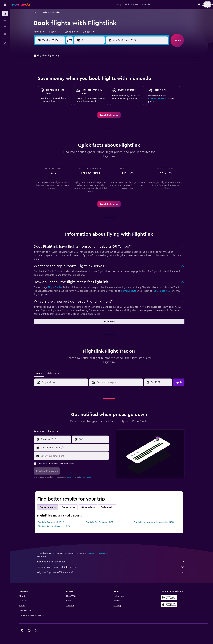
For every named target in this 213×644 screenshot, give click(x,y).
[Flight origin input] (59, 40)
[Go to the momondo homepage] (20, 4)
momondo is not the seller (113, 562)
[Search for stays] (5, 20)
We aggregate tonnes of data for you (113, 567)
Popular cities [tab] (71, 507)
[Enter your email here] (77, 456)
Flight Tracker (58, 287)
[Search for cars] (5, 26)
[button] (5, 5)
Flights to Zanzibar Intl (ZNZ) (54, 522)
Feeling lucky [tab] (110, 507)
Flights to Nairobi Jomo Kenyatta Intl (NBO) (157, 522)
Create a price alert (160, 99)
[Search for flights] (5, 14)
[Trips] (5, 34)
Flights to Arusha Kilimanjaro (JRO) (56, 526)
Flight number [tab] (56, 373)
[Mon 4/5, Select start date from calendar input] (161, 382)
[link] (112, 115)
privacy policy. (89, 477)
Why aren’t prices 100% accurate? (113, 572)
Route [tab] (42, 373)
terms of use (74, 477)
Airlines (48, 12)
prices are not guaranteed (100, 553)
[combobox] (42, 32)
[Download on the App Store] (171, 604)
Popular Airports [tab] (50, 507)
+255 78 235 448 (164, 291)
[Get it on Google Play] (171, 597)
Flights (39, 12)
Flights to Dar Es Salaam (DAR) (102, 522)
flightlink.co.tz (131, 291)
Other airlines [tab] (91, 507)
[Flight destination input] (98, 40)
